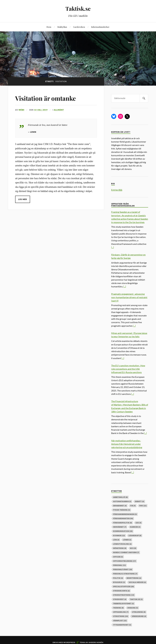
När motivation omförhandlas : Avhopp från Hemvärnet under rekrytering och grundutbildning (127, 444)
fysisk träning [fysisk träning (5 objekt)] (122, 510)
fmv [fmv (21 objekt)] (143, 506)
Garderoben (79, 27)
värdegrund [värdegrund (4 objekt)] (139, 616)
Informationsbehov (100, 27)
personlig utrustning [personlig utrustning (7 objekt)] (125, 574)
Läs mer (23, 199)
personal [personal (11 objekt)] (119, 565)
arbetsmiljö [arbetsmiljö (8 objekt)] (120, 497)
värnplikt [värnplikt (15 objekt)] (120, 621)
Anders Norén (96, 642)
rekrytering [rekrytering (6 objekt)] (134, 578)
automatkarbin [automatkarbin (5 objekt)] (122, 501)
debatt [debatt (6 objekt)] (140, 501)
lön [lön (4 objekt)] (116, 540)
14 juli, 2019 (41, 110)
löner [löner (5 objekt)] (127, 540)
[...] (113, 247)
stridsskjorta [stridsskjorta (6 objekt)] (121, 591)
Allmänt (59, 110)
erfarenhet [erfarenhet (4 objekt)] (120, 506)
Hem (49, 27)
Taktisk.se (78, 9)
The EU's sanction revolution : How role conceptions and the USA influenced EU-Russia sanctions (128, 369)
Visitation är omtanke (46, 98)
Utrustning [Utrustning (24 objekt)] (121, 616)
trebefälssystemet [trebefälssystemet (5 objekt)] (124, 604)
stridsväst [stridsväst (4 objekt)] (120, 599)
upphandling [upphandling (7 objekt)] (121, 612)
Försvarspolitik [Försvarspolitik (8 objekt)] (123, 523)
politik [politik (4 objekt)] (118, 578)
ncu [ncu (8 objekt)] (133, 548)
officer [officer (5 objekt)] (118, 557)
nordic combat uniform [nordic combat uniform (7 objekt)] (126, 552)
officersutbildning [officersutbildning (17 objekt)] (125, 561)
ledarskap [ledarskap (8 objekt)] (135, 535)
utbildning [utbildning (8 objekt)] (139, 612)
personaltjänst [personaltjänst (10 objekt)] (123, 569)
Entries (117, 190)
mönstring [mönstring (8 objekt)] (120, 548)
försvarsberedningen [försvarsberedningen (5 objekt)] (125, 514)
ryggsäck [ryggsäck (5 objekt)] (119, 582)
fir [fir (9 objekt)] (133, 506)
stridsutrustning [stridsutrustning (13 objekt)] (124, 595)
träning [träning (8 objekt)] (118, 608)
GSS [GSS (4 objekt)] (139, 523)
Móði (21, 110)
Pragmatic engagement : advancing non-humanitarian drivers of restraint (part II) (129, 297)
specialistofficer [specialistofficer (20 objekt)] (124, 586)
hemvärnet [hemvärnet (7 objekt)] (120, 527)
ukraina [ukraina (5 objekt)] (133, 608)
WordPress (69, 642)
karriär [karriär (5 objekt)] (135, 527)
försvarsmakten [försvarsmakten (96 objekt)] (123, 518)
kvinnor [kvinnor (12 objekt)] (119, 535)
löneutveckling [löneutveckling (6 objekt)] (122, 544)
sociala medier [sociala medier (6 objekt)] (137, 582)
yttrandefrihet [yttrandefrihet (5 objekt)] (122, 625)
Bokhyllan (62, 27)
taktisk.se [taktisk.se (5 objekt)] (136, 599)
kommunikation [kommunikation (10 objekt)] (123, 531)
